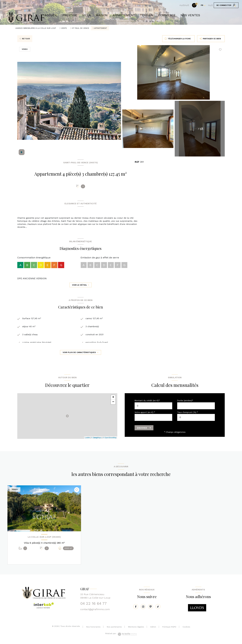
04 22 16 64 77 (93, 605)
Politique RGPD (169, 629)
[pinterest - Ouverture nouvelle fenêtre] (150, 608)
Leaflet (87, 439)
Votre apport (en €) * (145, 414)
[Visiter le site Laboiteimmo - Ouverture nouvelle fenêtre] (127, 636)
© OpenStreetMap (110, 439)
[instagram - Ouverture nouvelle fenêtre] (143, 608)
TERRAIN (147, 15)
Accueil (51, 15)
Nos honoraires (93, 629)
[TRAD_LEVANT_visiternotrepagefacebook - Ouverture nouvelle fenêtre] (136, 608)
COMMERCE (167, 15)
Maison (102, 15)
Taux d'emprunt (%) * (188, 414)
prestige (70, 15)
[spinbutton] (196, 419)
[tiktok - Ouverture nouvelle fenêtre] (158, 608)
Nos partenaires (114, 629)
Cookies (186, 629)
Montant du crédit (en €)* (147, 402)
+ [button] (113, 399)
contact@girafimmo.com (95, 611)
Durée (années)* (185, 402)
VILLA (86, 15)
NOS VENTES (190, 15)
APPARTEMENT (124, 15)
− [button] (113, 404)
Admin (153, 629)
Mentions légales (136, 629)
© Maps (96, 439)
